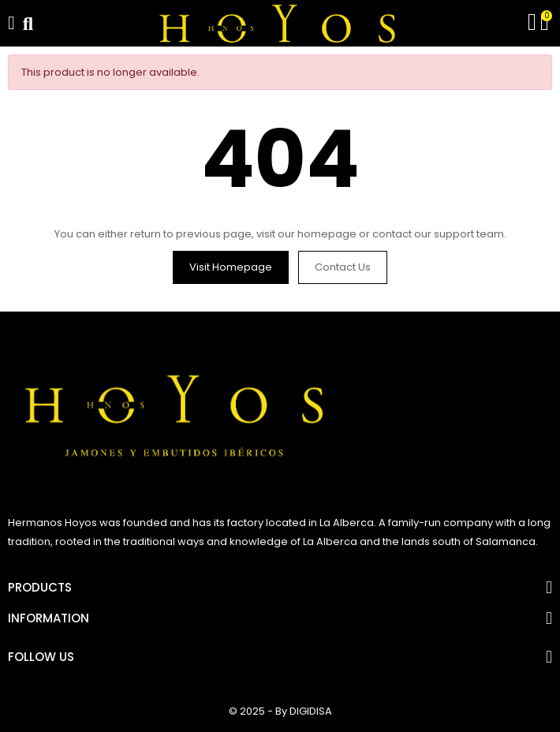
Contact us (343, 267)
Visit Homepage (231, 267)
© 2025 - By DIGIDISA (280, 711)
